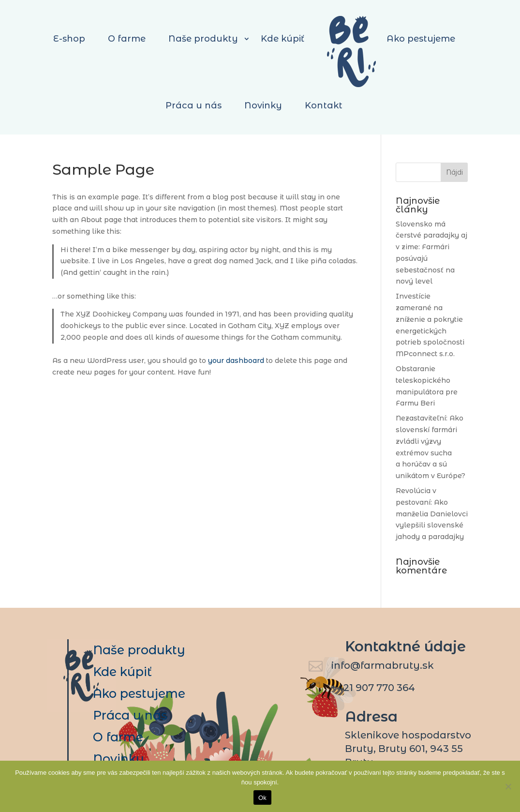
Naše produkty (139, 650)
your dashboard (236, 361)
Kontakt (324, 105)
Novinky (263, 105)
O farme (118, 737)
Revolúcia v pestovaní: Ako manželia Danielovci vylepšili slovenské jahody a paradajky (432, 514)
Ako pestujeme (139, 693)
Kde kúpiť (122, 672)
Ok (262, 798)
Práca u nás (193, 105)
